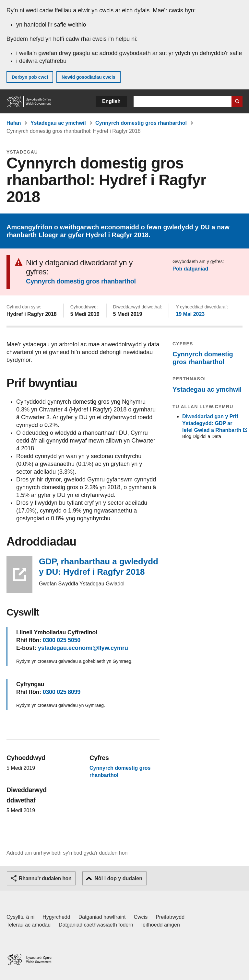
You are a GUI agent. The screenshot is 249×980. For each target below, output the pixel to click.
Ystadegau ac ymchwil (58, 123)
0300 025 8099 (62, 692)
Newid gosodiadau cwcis (89, 77)
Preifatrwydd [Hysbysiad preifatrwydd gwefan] (170, 917)
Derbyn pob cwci (30, 77)
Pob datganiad (190, 269)
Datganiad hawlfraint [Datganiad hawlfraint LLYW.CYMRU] (102, 917)
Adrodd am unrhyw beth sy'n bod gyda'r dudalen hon (67, 853)
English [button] (111, 101)
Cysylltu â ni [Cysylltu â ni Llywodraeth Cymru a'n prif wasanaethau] (20, 917)
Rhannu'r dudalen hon (45, 878)
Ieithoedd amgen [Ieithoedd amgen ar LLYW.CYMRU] (161, 925)
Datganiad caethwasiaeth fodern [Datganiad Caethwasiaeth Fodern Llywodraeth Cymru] (96, 925)
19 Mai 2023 (190, 314)
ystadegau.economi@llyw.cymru (83, 648)
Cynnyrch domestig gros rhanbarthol (141, 123)
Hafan (14, 123)
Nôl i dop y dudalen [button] (118, 878)
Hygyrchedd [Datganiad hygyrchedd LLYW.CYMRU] (56, 917)
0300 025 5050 (62, 640)
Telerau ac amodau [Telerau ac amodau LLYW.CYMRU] (29, 925)
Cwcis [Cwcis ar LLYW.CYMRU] (141, 917)
